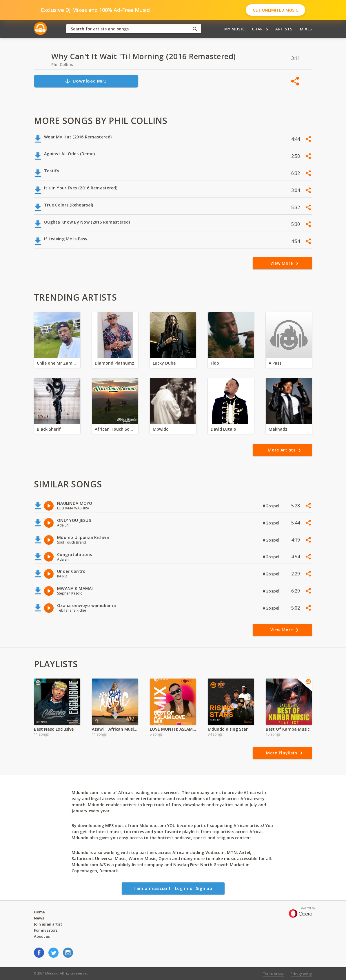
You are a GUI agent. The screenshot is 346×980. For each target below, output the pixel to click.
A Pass (275, 363)
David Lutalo (223, 429)
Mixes (306, 29)
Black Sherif (49, 429)
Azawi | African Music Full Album (115, 729)
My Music (234, 29)
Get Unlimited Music (275, 10)
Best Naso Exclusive (54, 729)
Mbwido (161, 429)
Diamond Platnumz (114, 363)
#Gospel (272, 506)
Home (39, 912)
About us (42, 936)
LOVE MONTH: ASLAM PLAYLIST (173, 729)
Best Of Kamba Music (288, 729)
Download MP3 (86, 81)
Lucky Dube (164, 363)
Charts (260, 29)
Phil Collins (62, 64)
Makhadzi (279, 429)
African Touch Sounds (115, 429)
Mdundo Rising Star (228, 729)
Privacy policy (301, 973)
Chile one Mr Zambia (57, 363)
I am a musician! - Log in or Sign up (173, 888)
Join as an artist (48, 924)
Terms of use (273, 973)
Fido (215, 363)
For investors (46, 930)
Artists (284, 29)
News (39, 918)
